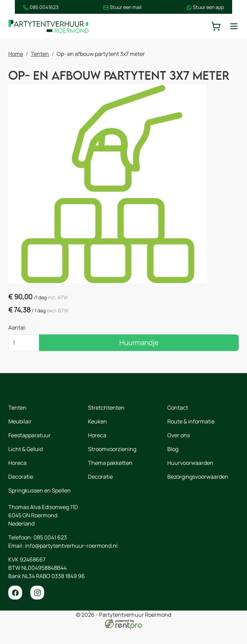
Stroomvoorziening (112, 464)
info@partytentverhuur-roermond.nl (71, 560)
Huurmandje (139, 357)
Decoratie (21, 491)
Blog (173, 464)
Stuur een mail (123, 7)
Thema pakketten (110, 477)
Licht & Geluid (26, 464)
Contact (178, 422)
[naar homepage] (50, 26)
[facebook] (15, 607)
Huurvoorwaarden (190, 477)
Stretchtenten (106, 422)
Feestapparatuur (29, 450)
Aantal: (17, 342)
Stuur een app (220, 7)
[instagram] (37, 607)
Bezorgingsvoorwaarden (198, 491)
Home (16, 54)
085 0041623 (26, 7)
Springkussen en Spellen (39, 505)
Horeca (17, 477)
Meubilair (20, 436)
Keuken (97, 436)
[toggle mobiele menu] (234, 26)
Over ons (179, 450)
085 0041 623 (50, 552)
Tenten (40, 54)
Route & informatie (191, 436)
